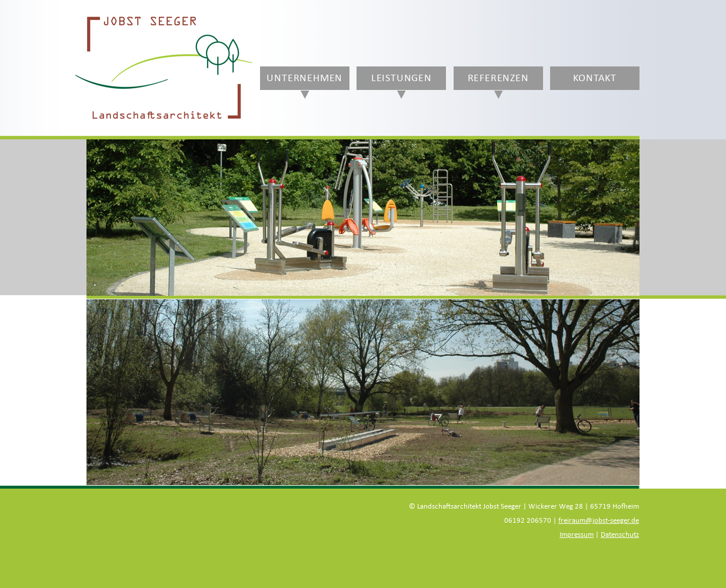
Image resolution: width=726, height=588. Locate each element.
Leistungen (402, 78)
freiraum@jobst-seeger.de (599, 521)
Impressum (577, 535)
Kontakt (595, 78)
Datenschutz (620, 535)
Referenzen (498, 78)
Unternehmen (304, 78)
